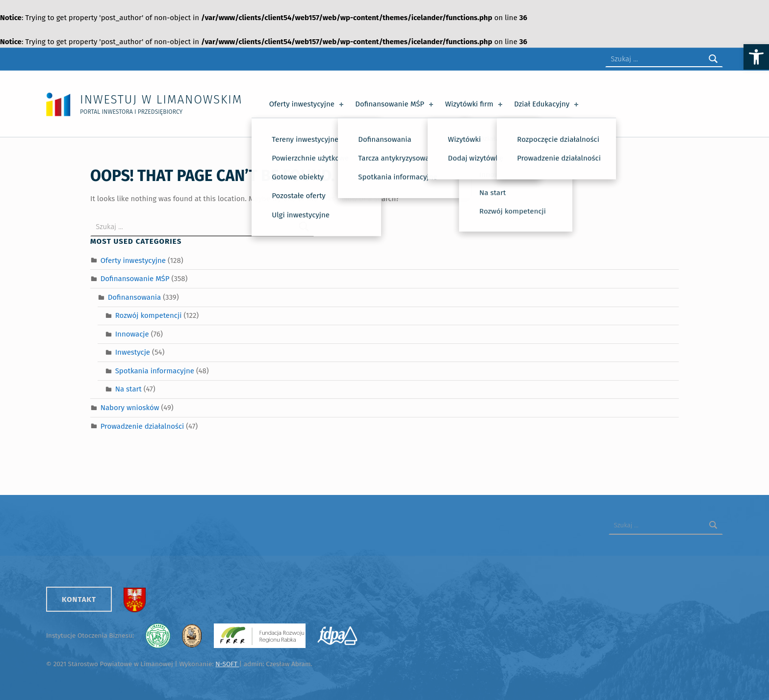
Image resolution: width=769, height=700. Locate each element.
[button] (756, 57)
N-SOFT (227, 664)
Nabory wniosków (130, 408)
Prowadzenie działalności (142, 426)
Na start (128, 389)
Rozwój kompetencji (149, 315)
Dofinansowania (134, 297)
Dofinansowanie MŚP (395, 104)
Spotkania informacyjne (155, 371)
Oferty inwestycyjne (307, 104)
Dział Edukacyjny (547, 104)
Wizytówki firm (474, 104)
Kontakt (79, 599)
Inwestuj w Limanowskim (161, 99)
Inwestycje (133, 352)
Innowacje (132, 334)
